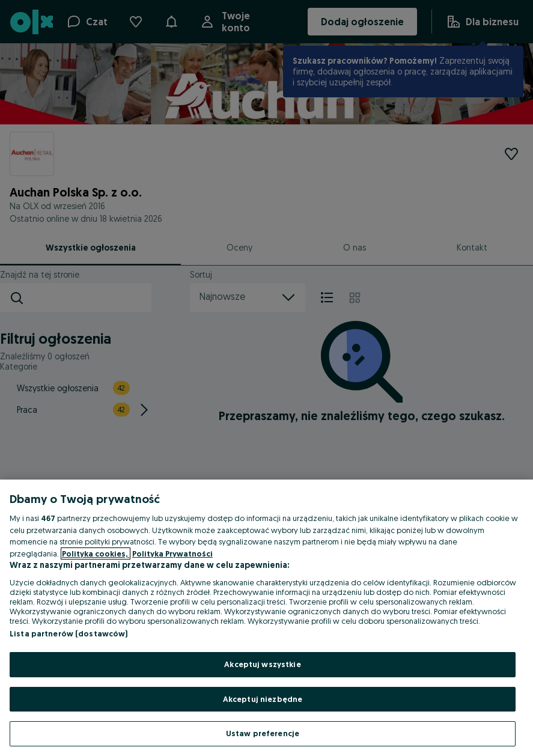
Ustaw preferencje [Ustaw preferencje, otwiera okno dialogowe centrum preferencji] (263, 733)
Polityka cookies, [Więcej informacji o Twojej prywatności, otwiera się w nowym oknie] (96, 553)
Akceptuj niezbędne (263, 699)
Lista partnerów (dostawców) (69, 633)
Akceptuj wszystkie (262, 664)
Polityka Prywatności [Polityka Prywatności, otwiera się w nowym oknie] (172, 553)
